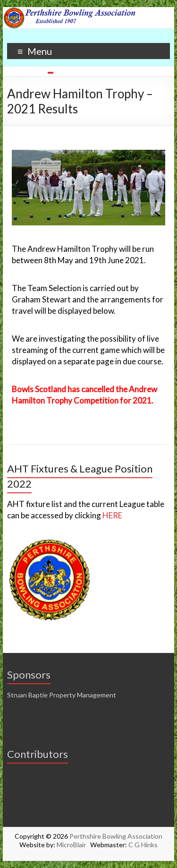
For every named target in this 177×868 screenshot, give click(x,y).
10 (127, 73)
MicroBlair (73, 845)
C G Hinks (143, 845)
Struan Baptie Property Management (62, 695)
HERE (112, 515)
